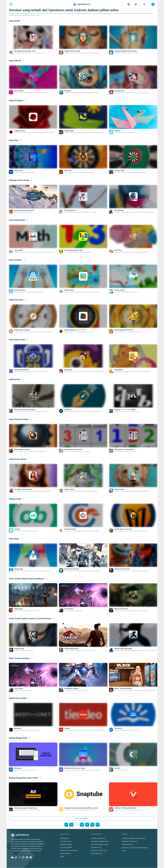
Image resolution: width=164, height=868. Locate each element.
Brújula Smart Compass (22, 330)
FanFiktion (68, 410)
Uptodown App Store (98, 838)
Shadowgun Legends (71, 689)
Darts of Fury (19, 171)
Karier (62, 856)
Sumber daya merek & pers (69, 850)
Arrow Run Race (20, 290)
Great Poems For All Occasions (25, 410)
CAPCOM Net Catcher (22, 370)
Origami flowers (20, 131)
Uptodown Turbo (99, 850)
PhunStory (68, 91)
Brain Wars (118, 250)
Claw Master (119, 370)
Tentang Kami (65, 838)
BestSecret (18, 728)
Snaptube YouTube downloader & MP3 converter (81, 808)
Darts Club (68, 171)
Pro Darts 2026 (119, 171)
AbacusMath (18, 250)
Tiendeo (67, 728)
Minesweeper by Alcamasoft (124, 449)
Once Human (69, 609)
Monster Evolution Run (122, 569)
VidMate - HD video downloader (125, 808)
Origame (117, 131)
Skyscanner (118, 728)
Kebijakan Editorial (66, 844)
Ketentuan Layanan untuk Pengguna (134, 838)
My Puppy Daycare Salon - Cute (25, 51)
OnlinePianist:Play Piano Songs (75, 768)
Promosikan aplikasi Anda (99, 844)
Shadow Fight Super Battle (123, 649)
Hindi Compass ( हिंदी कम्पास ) (124, 330)
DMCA (124, 851)
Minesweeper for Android (73, 449)
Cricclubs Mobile (70, 529)
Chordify (117, 768)
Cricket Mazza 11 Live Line (123, 529)
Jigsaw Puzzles (119, 489)
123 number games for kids (73, 250)
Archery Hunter (120, 290)
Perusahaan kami (66, 841)
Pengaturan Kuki (127, 844)
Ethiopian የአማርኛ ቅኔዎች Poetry (125, 410)
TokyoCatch (68, 370)
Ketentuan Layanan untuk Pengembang (135, 848)
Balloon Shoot (69, 290)
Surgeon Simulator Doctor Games (126, 51)
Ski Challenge (119, 210)
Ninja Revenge (19, 649)
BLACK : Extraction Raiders (123, 689)
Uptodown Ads (96, 847)
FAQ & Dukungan (97, 853)
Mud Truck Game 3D (121, 609)
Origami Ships (69, 131)
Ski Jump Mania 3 (70, 210)
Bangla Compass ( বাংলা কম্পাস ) (75, 330)
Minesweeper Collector (22, 449)
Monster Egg (19, 569)
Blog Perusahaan (66, 853)
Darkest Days (19, 609)
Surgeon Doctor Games (72, 51)
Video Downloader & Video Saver (26, 808)
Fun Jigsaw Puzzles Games (23, 489)
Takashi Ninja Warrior (72, 649)
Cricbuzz (17, 529)
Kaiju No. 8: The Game (72, 569)
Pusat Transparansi (66, 847)
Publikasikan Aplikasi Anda (100, 841)
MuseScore (18, 768)
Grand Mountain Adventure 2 (24, 210)
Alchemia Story (119, 91)
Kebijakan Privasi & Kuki (130, 841)
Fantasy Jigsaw (69, 489)
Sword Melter (19, 91)
